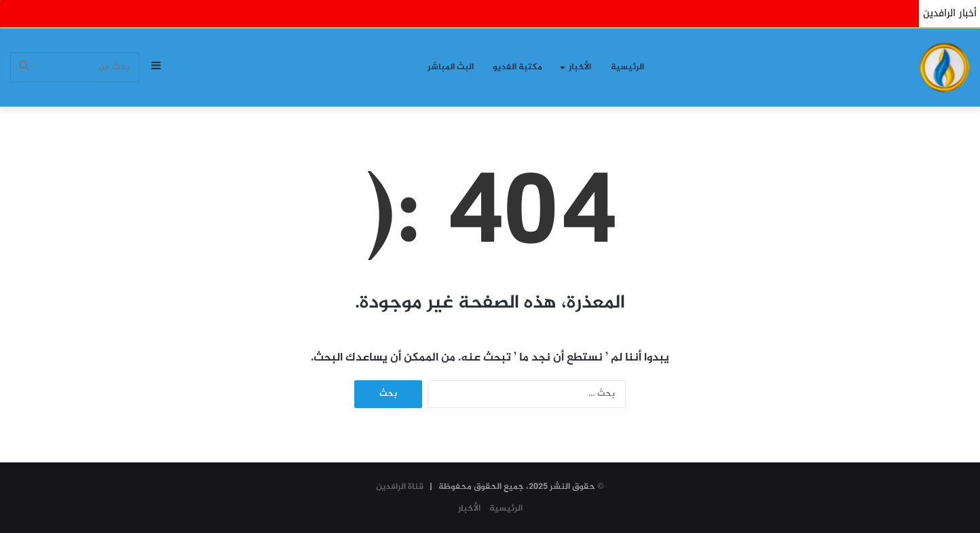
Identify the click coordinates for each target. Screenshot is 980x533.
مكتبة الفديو (517, 67)
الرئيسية (627, 67)
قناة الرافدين (400, 487)
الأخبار (580, 67)
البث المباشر (451, 67)
